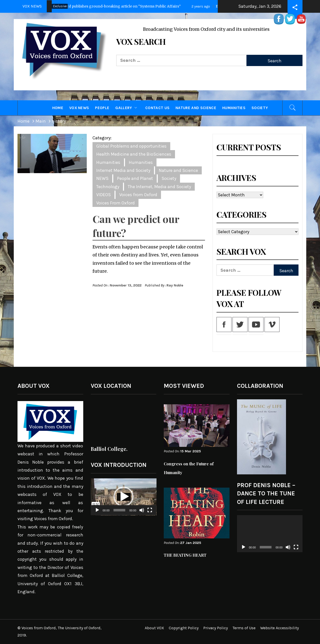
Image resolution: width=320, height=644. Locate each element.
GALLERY (127, 108)
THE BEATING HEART (185, 555)
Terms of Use (244, 628)
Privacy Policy (215, 628)
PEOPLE (102, 108)
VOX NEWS (79, 108)
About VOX (154, 628)
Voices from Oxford (138, 195)
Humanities (234, 108)
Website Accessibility (279, 628)
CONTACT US (157, 108)
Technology (108, 187)
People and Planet (135, 178)
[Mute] (142, 513)
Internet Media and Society (123, 170)
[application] (124, 497)
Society (260, 108)
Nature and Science (196, 108)
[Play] (97, 513)
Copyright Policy (184, 628)
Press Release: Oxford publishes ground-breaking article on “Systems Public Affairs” (101, 6)
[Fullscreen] (150, 513)
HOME (58, 108)
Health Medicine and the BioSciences (134, 154)
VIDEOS (103, 195)
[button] (123, 497)
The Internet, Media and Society (159, 187)
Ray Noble (175, 285)
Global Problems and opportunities (131, 146)
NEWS (102, 178)
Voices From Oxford (115, 203)
